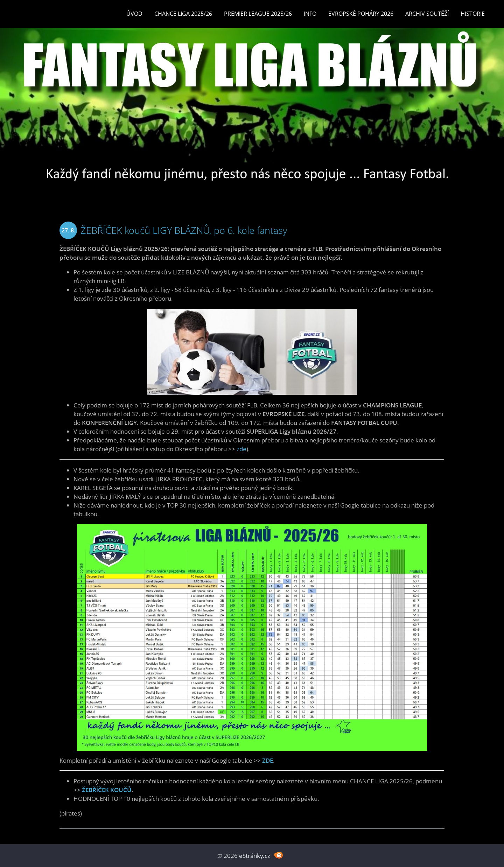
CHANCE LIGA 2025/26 (183, 14)
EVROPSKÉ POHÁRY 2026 (361, 14)
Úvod (134, 14)
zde (241, 449)
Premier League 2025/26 (258, 14)
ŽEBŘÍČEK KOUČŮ (107, 790)
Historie (473, 14)
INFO (310, 14)
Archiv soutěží (427, 14)
